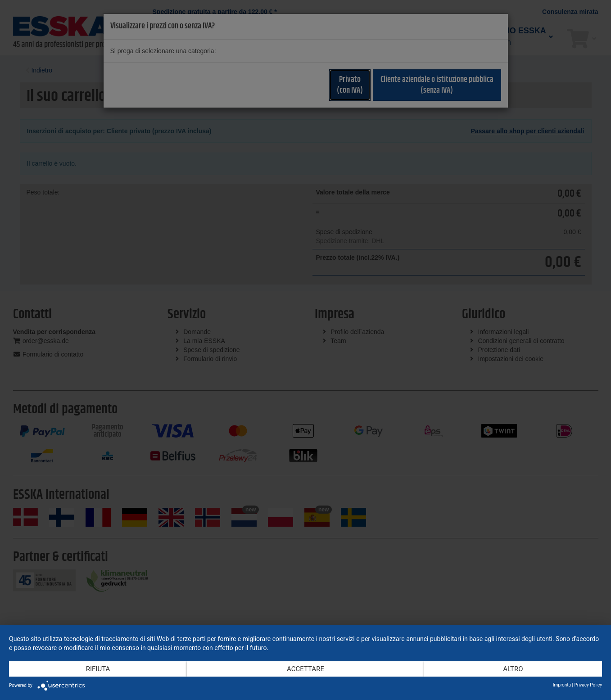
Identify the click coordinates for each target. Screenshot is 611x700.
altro (513, 669)
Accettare (305, 669)
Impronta (562, 685)
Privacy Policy (588, 685)
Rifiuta (98, 669)
